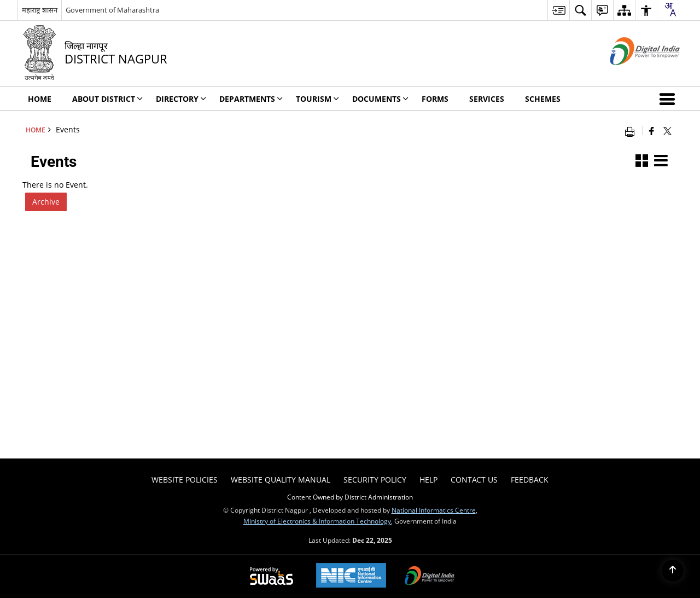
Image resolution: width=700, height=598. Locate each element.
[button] (669, 98)
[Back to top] (673, 571)
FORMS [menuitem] (435, 99)
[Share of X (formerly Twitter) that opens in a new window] (667, 131)
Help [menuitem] (428, 480)
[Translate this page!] (670, 9)
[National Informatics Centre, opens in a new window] (351, 576)
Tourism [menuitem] (317, 99)
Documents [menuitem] (380, 99)
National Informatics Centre (434, 510)
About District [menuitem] (107, 99)
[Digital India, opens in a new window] (430, 577)
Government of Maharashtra (112, 10)
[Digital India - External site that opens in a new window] (631, 74)
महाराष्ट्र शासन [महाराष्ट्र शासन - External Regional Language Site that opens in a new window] (40, 10)
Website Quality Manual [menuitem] (281, 480)
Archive (46, 202)
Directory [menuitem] (181, 99)
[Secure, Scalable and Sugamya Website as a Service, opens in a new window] (272, 577)
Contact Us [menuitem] (474, 480)
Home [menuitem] (40, 99)
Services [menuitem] (487, 99)
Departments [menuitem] (251, 99)
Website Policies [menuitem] (185, 480)
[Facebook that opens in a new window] (652, 131)
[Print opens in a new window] (632, 131)
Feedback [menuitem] (530, 480)
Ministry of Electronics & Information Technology (317, 521)
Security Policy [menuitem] (375, 480)
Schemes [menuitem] (543, 99)
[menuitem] (558, 10)
